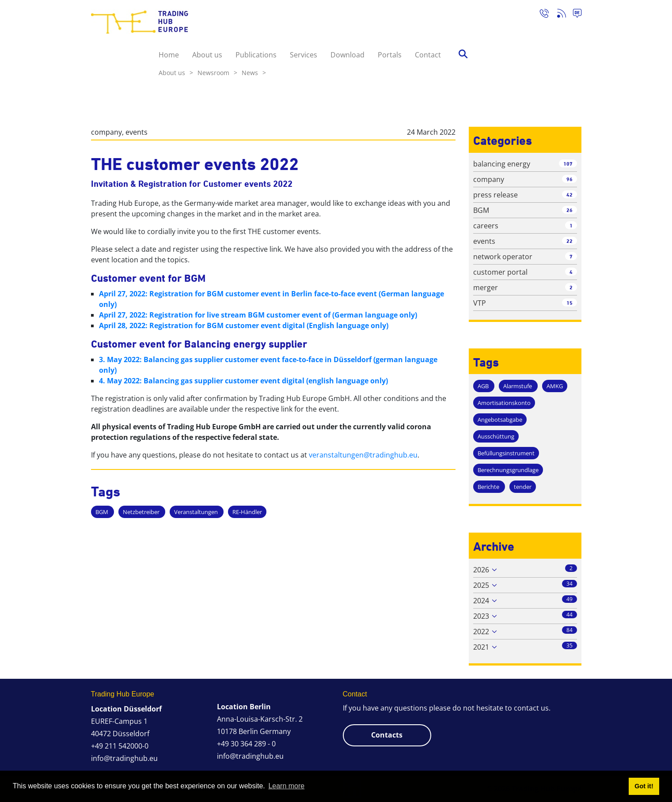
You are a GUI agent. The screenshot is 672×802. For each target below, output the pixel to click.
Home (169, 55)
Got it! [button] (644, 786)
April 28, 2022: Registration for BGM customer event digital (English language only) (244, 325)
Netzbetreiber (142, 512)
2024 (481, 601)
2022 (481, 632)
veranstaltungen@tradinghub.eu (363, 455)
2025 (481, 585)
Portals (390, 55)
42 (569, 195)
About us (207, 55)
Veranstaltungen (197, 512)
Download (347, 55)
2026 (481, 570)
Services (304, 55)
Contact (428, 55)
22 (569, 241)
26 (569, 210)
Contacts (387, 735)
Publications (256, 55)
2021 (481, 647)
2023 (481, 616)
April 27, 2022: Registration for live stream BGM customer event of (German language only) (258, 315)
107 (568, 164)
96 (569, 179)
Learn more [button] (286, 786)
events (137, 132)
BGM (103, 512)
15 (569, 303)
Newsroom (217, 73)
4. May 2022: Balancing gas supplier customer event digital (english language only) (243, 381)
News (254, 73)
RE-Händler (247, 512)
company (106, 132)
